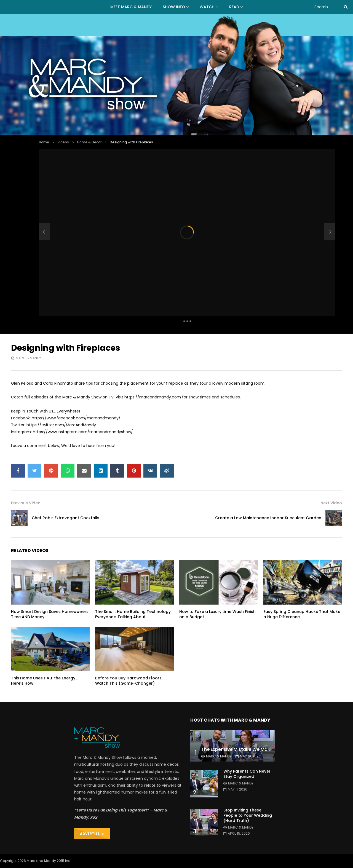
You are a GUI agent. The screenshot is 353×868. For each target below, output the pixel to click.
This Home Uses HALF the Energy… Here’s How (44, 681)
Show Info (174, 7)
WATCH (207, 7)
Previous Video (26, 503)
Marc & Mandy (28, 358)
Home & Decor (89, 142)
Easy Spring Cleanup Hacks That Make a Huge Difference (302, 614)
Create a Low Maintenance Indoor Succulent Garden (268, 518)
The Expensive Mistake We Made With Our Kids (253, 749)
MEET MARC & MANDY (131, 7)
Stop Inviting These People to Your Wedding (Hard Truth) (248, 815)
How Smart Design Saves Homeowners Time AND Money (50, 614)
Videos (63, 142)
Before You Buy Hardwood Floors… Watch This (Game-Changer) (130, 681)
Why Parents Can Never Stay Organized (247, 774)
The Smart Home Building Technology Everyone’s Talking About (133, 614)
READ (234, 7)
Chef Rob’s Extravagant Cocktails (65, 518)
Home (44, 142)
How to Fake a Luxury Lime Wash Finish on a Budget (217, 614)
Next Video (331, 503)
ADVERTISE (92, 834)
